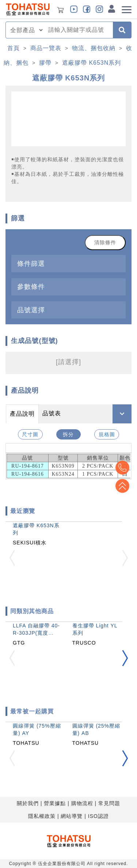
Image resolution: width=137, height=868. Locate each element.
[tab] (68, 263)
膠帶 (45, 63)
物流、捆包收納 (94, 48)
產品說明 (22, 414)
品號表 (52, 413)
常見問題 (109, 803)
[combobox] (78, 30)
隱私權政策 (42, 816)
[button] (125, 658)
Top (122, 486)
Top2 (122, 468)
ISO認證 (98, 816)
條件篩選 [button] (31, 263)
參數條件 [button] (31, 286)
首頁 (14, 48)
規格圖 (107, 434)
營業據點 (55, 803)
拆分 (68, 434)
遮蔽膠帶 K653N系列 (92, 63)
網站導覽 (72, 816)
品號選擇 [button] (31, 310)
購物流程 (82, 803)
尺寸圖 (30, 434)
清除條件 (105, 242)
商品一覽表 (46, 48)
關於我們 (28, 803)
